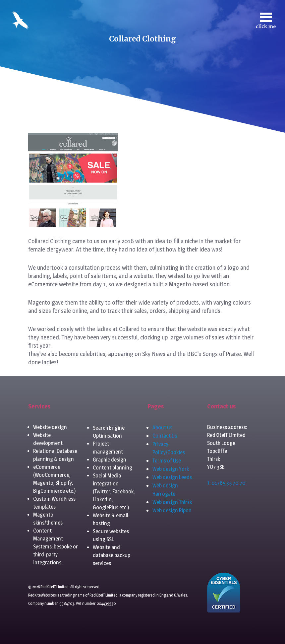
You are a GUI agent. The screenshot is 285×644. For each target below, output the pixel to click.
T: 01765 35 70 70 (226, 483)
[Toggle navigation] (266, 20)
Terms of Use (167, 461)
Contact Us (165, 436)
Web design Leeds (172, 477)
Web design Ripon (172, 510)
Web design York (171, 469)
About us (162, 428)
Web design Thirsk (172, 502)
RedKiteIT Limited (104, 595)
